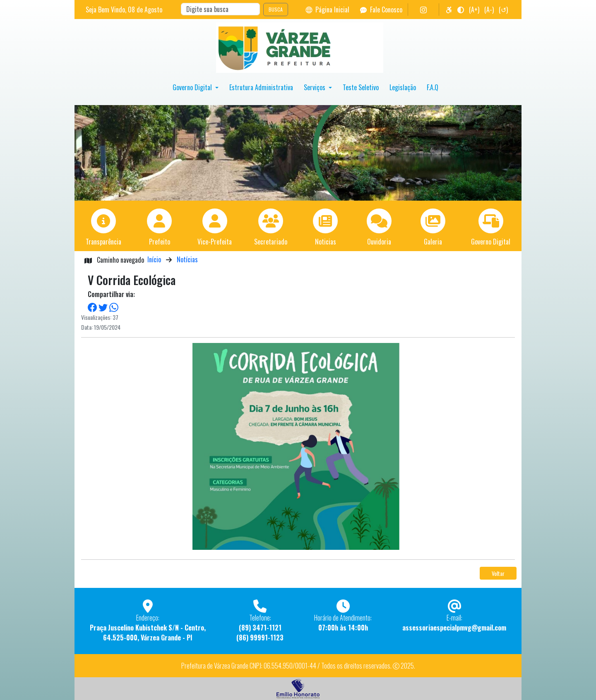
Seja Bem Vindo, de (124, 10)
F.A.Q (433, 87)
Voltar (498, 573)
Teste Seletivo (361, 87)
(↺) (503, 10)
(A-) (489, 10)
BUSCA (276, 9)
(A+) (474, 10)
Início (154, 259)
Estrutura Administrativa (261, 87)
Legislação (403, 87)
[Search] (220, 9)
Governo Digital (193, 87)
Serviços (315, 87)
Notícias (187, 259)
